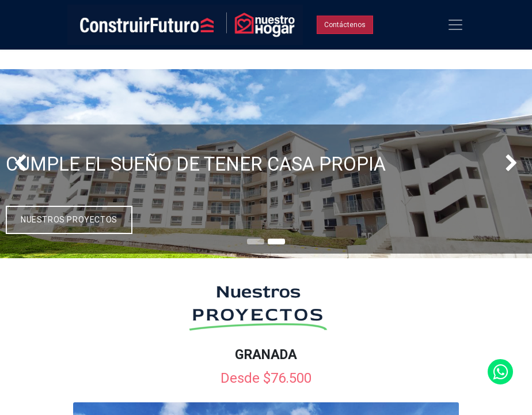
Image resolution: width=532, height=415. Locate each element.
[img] (21, 163)
